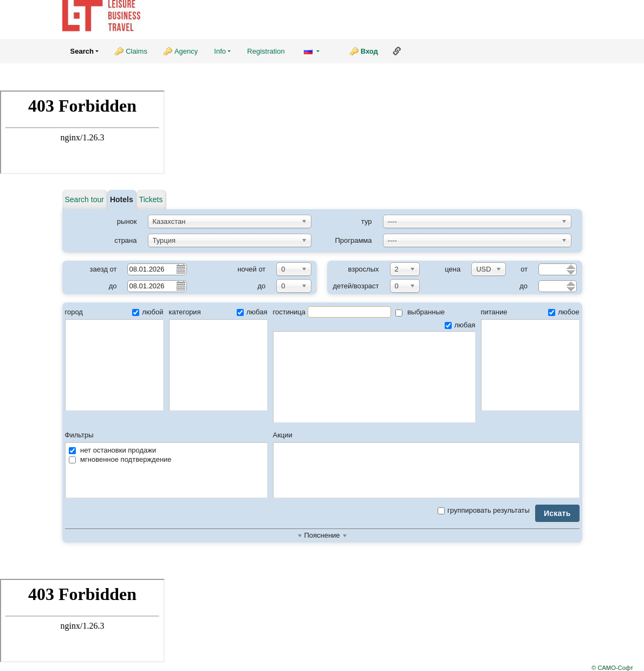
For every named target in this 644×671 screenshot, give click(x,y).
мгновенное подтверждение (120, 459)
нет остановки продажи (113, 450)
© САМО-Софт (612, 668)
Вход (369, 51)
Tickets (151, 199)
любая (252, 312)
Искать (557, 513)
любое (564, 312)
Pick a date (180, 269)
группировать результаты (484, 510)
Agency (186, 51)
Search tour (84, 199)
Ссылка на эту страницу (397, 51)
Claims (136, 51)
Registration (266, 51)
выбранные (420, 312)
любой (148, 312)
